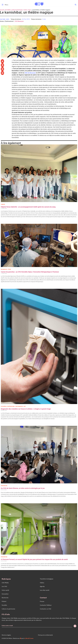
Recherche (5, 598)
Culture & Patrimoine (17, 10)
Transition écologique (47, 579)
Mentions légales (6, 635)
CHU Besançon (19, 21)
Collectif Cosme (29, 638)
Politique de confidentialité (45, 635)
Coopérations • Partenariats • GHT (16, 406)
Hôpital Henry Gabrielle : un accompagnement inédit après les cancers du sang (28, 207)
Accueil (2, 10)
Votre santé (5, 590)
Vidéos (42, 583)
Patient (4, 601)
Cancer (3, 204)
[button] (76, 5)
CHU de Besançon (30, 73)
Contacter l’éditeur (46, 605)
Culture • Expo (27, 10)
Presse (42, 601)
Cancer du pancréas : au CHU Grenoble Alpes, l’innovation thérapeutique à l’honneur (30, 272)
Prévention (4, 486)
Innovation (5, 594)
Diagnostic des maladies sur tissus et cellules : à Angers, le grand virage (26, 409)
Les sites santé (45, 590)
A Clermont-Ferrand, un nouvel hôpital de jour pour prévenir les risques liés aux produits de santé (34, 559)
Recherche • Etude (6, 269)
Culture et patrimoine (8, 609)
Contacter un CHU (46, 609)
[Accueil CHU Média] (39, 3)
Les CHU (4, 586)
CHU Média (8, 10)
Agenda (42, 586)
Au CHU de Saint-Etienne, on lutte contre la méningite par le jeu (23, 488)
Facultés (4, 605)
